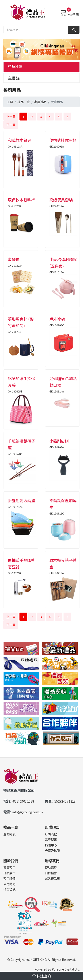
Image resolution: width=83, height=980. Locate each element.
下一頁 (11, 125)
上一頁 (11, 117)
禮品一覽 (24, 102)
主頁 (10, 102)
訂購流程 (51, 834)
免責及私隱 (52, 850)
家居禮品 (40, 102)
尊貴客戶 (9, 867)
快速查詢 (42, 976)
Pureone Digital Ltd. (66, 969)
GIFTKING (40, 960)
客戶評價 (9, 878)
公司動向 (9, 884)
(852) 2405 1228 (23, 801)
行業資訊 (9, 889)
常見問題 (51, 839)
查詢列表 (69, 13)
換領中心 (51, 845)
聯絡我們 (52, 860)
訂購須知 (52, 827)
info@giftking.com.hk (28, 812)
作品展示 (9, 873)
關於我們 (11, 860)
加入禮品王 (52, 878)
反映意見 (51, 867)
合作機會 (51, 873)
